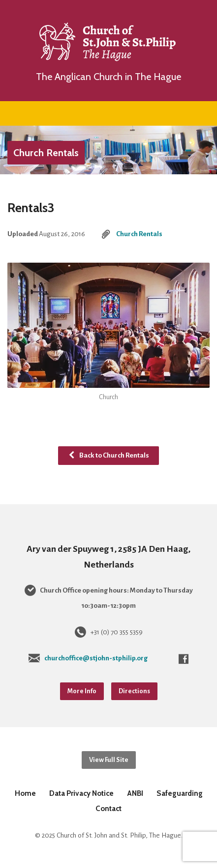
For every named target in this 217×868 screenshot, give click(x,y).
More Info (82, 691)
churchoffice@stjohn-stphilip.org (96, 658)
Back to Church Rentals (108, 455)
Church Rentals (46, 153)
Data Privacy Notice (81, 793)
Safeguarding (180, 793)
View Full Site (109, 760)
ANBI (135, 793)
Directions (134, 691)
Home (25, 793)
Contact (108, 808)
